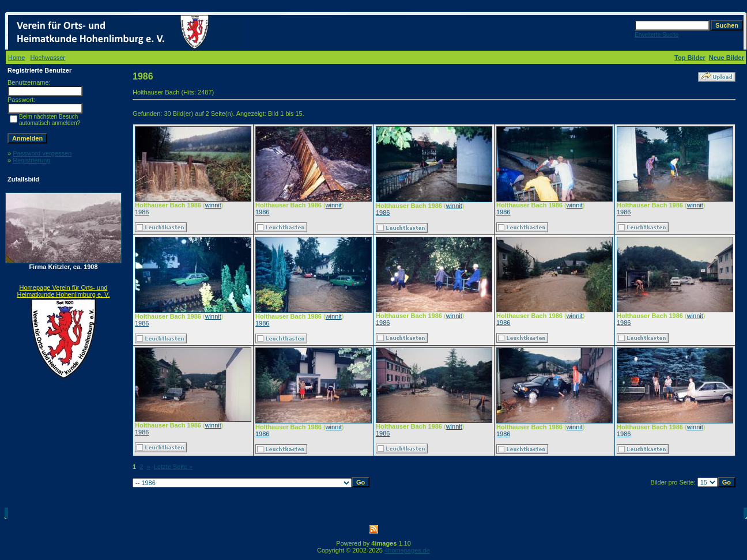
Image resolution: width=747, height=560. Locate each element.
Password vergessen (42, 153)
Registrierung (31, 160)
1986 (142, 212)
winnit (213, 205)
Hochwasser (48, 58)
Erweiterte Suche (657, 35)
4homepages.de (407, 550)
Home (16, 58)
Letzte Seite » (173, 467)
